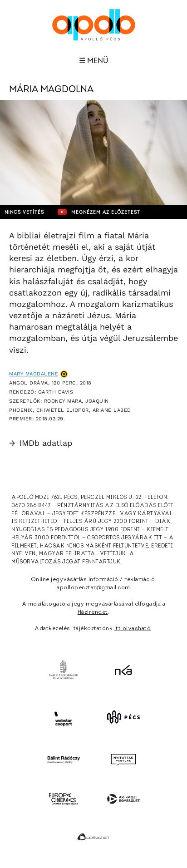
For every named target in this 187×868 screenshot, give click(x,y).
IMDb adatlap (41, 443)
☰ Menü (93, 61)
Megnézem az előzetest (99, 212)
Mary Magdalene (34, 374)
